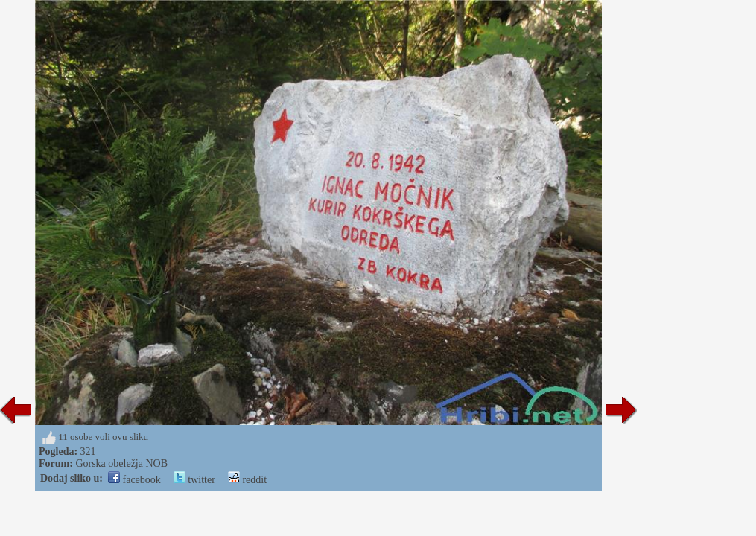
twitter (194, 480)
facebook (134, 480)
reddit (247, 480)
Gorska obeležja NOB (121, 463)
